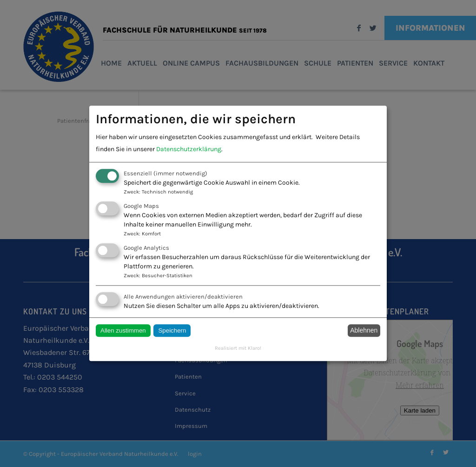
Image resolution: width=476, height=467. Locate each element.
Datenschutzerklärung (189, 149)
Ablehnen (364, 331)
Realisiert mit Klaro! (238, 348)
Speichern (172, 330)
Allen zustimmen (123, 330)
